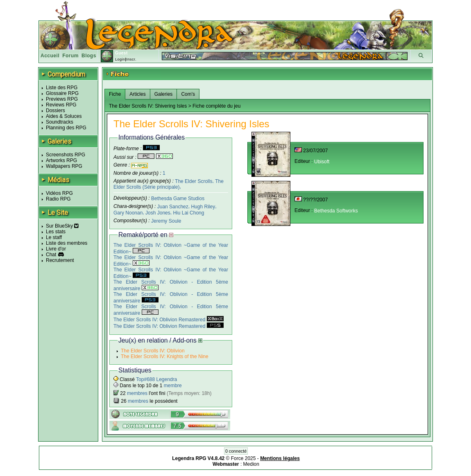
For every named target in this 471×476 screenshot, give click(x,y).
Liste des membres (67, 243)
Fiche (115, 94)
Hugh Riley (203, 207)
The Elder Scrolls (194, 181)
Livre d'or (56, 249)
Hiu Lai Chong (188, 213)
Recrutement (60, 260)
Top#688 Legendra (156, 379)
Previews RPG (62, 99)
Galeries (164, 94)
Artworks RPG (61, 160)
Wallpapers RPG (64, 166)
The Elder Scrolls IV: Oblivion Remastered (169, 320)
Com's (188, 94)
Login (120, 59)
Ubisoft (322, 162)
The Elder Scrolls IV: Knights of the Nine (165, 356)
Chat (51, 255)
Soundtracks (60, 122)
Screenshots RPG (66, 155)
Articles (137, 94)
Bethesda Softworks (336, 211)
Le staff (54, 237)
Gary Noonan (128, 213)
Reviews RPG (61, 105)
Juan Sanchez (173, 207)
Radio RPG (58, 199)
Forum (70, 56)
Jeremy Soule (166, 221)
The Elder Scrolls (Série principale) (169, 184)
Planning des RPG (66, 128)
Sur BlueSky (62, 226)
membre (173, 386)
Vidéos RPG (59, 193)
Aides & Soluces (64, 116)
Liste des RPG (62, 88)
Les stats (56, 232)
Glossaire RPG (62, 93)
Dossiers (55, 111)
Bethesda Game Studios (178, 199)
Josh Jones (158, 213)
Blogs (89, 56)
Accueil (50, 56)
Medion (251, 464)
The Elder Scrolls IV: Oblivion (153, 351)
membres (137, 393)
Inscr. (131, 59)
